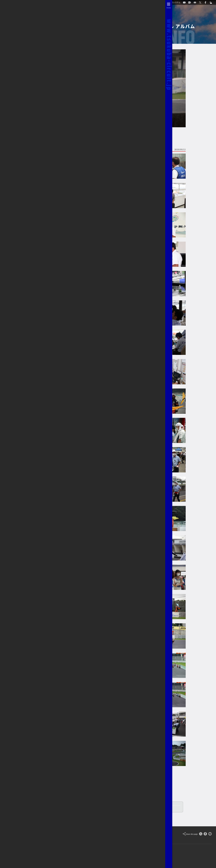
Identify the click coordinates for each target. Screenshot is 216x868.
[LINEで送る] (210, 834)
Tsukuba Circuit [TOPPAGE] (33, 834)
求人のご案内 (100, 856)
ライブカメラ (43, 856)
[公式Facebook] (127, 856)
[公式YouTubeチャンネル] (113, 856)
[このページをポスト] (201, 834)
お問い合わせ (62, 856)
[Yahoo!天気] (134, 856)
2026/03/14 (19, 38)
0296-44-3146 (80, 856)
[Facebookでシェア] (205, 834)
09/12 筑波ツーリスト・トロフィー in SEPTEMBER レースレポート (106, 809)
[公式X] (120, 856)
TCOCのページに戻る (24, 81)
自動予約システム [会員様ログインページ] (22, 856)
